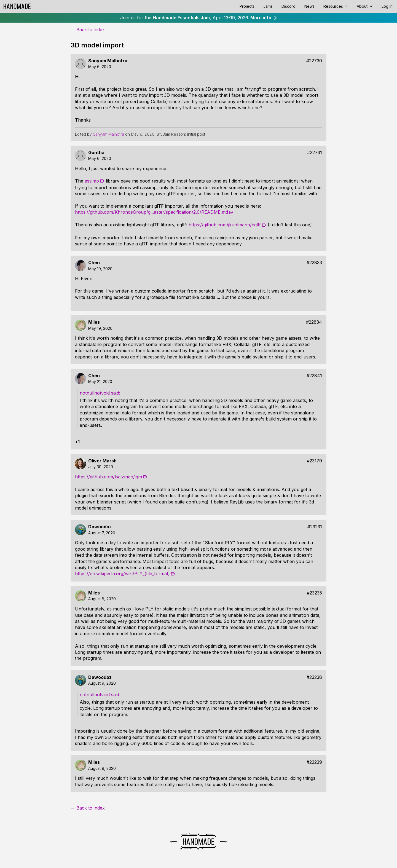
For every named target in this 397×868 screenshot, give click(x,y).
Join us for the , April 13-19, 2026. (198, 18)
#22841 (314, 376)
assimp (92, 181)
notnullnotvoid (95, 393)
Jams (268, 6)
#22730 (314, 61)
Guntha (96, 153)
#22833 (314, 263)
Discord (289, 6)
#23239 (314, 762)
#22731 (315, 153)
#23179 (314, 461)
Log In (387, 6)
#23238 (314, 677)
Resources (336, 6)
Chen (94, 263)
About (365, 6)
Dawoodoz (100, 527)
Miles (94, 322)
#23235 (314, 593)
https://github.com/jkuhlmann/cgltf (225, 225)
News (309, 6)
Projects (247, 6)
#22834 (314, 322)
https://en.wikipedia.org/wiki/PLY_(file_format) (122, 574)
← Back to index (88, 30)
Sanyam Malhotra (108, 61)
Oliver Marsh (102, 461)
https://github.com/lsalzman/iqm (108, 477)
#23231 (315, 527)
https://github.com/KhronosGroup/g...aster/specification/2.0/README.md (151, 212)
